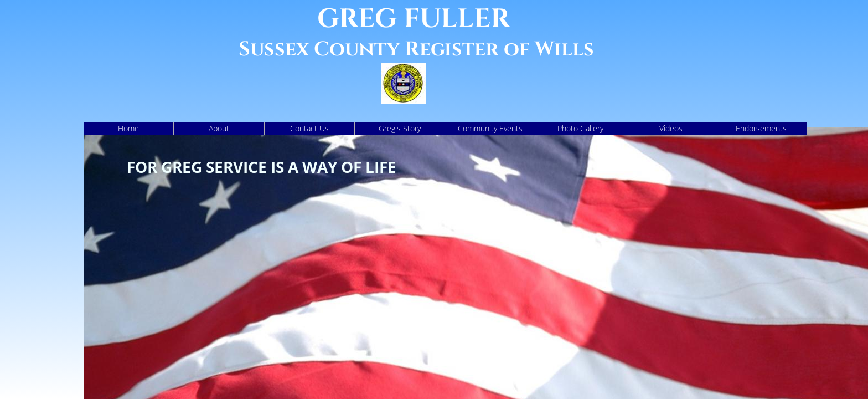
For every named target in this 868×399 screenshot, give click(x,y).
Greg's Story (400, 128)
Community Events (490, 128)
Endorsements (761, 128)
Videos (671, 128)
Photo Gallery (580, 128)
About (219, 128)
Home (128, 128)
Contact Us (309, 128)
